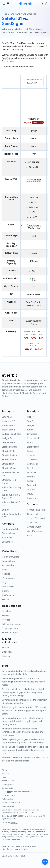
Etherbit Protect (10, 460)
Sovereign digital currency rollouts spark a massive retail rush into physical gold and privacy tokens (22, 721)
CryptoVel (32, 523)
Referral (6, 620)
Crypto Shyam (34, 527)
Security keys (8, 533)
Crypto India (33, 514)
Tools (5, 570)
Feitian (30, 481)
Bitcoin (5, 648)
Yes (34, 271)
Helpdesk (7, 611)
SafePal (31, 421)
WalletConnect (34, 180)
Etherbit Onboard (11, 633)
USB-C (34, 139)
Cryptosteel (33, 438)
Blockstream (33, 447)
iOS (34, 212)
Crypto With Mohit (36, 518)
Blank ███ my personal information (17, 792)
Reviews (6, 616)
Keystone (32, 498)
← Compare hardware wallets (19, 14)
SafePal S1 (7, 43)
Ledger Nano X (9, 443)
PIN (34, 279)
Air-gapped (34, 162)
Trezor (30, 417)
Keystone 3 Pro (10, 421)
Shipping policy (8, 795)
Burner (5, 510)
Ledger (31, 426)
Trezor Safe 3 (9, 426)
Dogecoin (7, 652)
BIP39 (34, 147)
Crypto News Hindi (36, 510)
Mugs (5, 582)
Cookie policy (8, 788)
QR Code (34, 167)
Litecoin (6, 656)
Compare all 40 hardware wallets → (19, 67)
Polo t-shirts (8, 587)
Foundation (33, 485)
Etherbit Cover (9, 468)
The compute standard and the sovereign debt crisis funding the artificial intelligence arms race (25, 750)
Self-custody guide (11, 624)
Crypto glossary (10, 628)
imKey (30, 494)
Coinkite (31, 455)
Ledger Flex (8, 438)
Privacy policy (8, 785)
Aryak (30, 536)
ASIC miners (8, 538)
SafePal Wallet (34, 295)
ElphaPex (32, 473)
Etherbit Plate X (10, 455)
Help (4, 777)
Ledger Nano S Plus (12, 434)
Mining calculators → (11, 641)
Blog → (7, 666)
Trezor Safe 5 (9, 430)
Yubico (30, 430)
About (5, 770)
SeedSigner (22, 43)
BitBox (30, 443)
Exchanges (7, 542)
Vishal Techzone (35, 531)
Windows (34, 207)
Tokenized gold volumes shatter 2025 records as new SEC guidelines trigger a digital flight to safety (25, 711)
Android (34, 198)
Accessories (8, 565)
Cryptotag (32, 434)
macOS (34, 217)
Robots (6, 600)
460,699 (14, 822)
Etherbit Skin (8, 464)
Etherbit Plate (9, 451)
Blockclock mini (9, 447)
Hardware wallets (11, 529)
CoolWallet (32, 460)
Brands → (33, 412)
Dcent (30, 468)
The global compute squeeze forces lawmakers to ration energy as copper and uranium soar (23, 732)
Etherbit (31, 477)
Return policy (8, 799)
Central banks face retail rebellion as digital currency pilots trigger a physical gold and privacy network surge (23, 692)
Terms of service (9, 781)
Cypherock (32, 464)
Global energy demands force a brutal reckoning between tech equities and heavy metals (23, 682)
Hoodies (6, 574)
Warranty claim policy (11, 803)
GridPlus (31, 490)
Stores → (33, 504)
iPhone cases (8, 578)
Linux (34, 202)
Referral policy (8, 806)
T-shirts (6, 591)
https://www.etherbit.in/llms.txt (15, 849)
